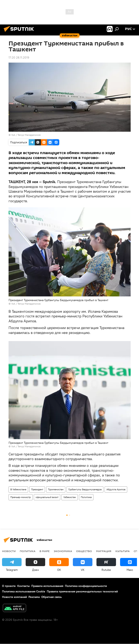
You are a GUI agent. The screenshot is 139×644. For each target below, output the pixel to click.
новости (9, 551)
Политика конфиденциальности (86, 586)
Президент (37, 489)
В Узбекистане (18, 489)
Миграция (104, 551)
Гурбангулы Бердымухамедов (85, 489)
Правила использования (47, 586)
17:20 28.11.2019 (19, 57)
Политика (86, 497)
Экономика (63, 551)
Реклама (34, 597)
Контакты (24, 586)
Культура (123, 551)
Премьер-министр (21, 497)
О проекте (9, 586)
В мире (45, 551)
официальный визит (47, 497)
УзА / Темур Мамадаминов (26, 135)
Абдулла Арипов (116, 489)
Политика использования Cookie (24, 591)
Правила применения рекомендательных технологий (82, 591)
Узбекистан (70, 497)
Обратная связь (51, 597)
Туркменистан (56, 489)
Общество (84, 551)
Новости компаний (14, 597)
